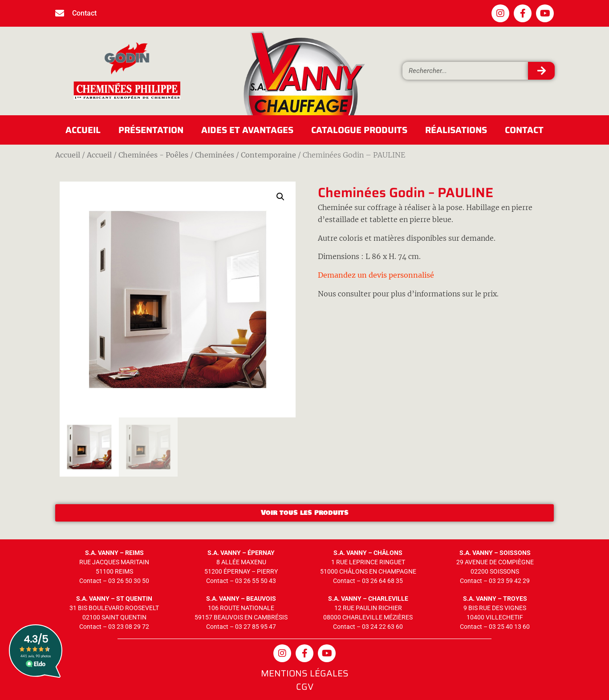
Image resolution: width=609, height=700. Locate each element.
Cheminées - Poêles (153, 155)
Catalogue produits (359, 130)
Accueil (83, 130)
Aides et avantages (247, 130)
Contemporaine (268, 155)
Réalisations (456, 130)
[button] (280, 197)
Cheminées (215, 155)
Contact (524, 130)
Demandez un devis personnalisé (376, 275)
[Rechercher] (541, 71)
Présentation (151, 130)
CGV (305, 687)
